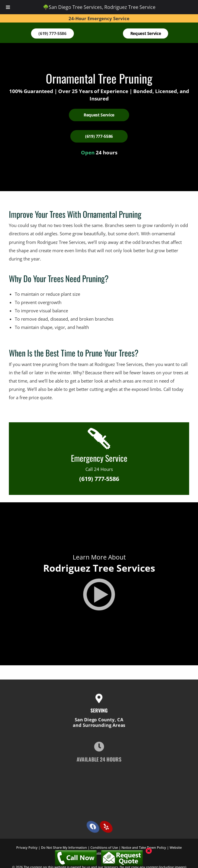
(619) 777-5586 (99, 479)
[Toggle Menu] (8, 7)
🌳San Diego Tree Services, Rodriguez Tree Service (99, 7)
